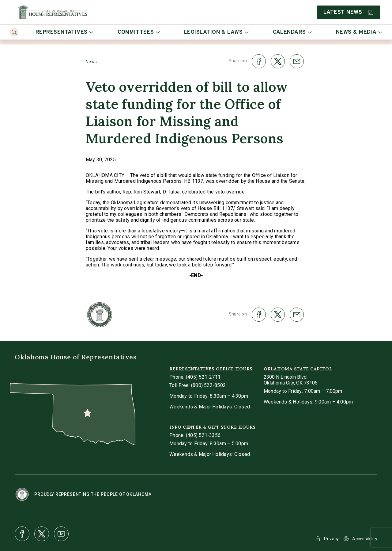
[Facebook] (22, 534)
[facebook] (22, 534)
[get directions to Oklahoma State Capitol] (291, 380)
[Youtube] (61, 534)
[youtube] (61, 534)
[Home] (53, 12)
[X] (42, 534)
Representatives (64, 32)
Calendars (292, 32)
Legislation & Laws (216, 32)
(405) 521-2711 (203, 377)
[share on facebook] (259, 61)
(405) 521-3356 (203, 435)
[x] (42, 534)
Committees (139, 32)
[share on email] (297, 61)
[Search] (14, 32)
